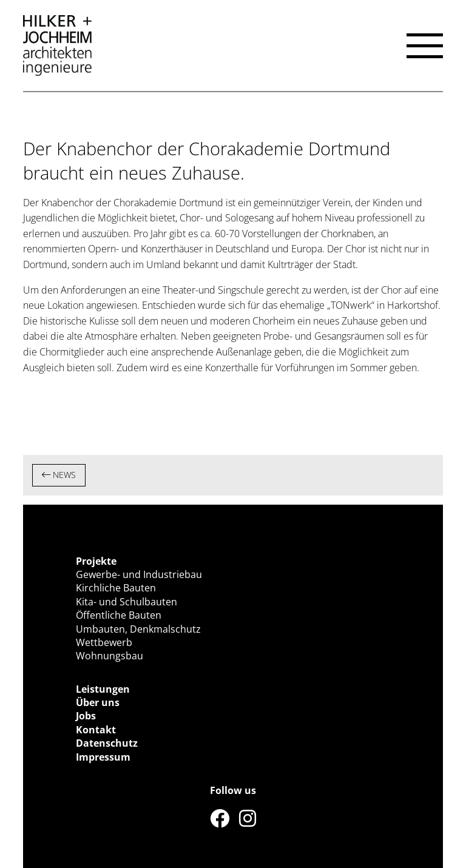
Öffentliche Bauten (119, 615)
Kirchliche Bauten (116, 588)
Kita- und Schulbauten (127, 602)
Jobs (86, 716)
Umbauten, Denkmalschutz (138, 629)
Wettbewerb (104, 642)
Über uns (98, 702)
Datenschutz (107, 743)
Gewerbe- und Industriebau (139, 574)
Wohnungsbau (110, 656)
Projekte (96, 561)
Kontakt (96, 730)
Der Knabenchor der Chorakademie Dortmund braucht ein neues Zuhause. (207, 160)
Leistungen (103, 689)
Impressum (103, 757)
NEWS (59, 475)
